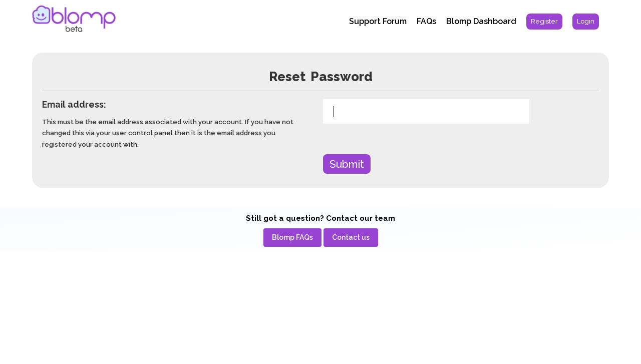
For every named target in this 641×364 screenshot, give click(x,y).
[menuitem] (544, 22)
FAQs (426, 21)
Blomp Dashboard (481, 21)
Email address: (74, 104)
